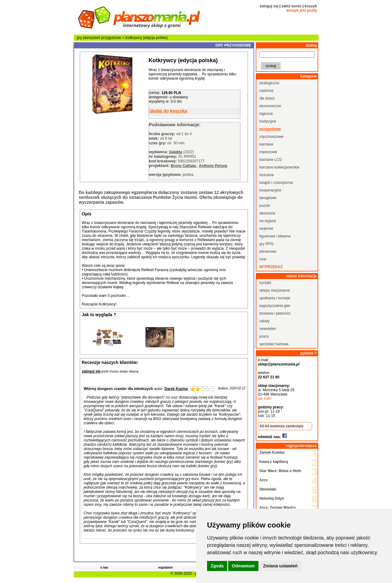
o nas (104, 568)
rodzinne (266, 91)
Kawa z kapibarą (274, 462)
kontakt (265, 283)
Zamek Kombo (272, 452)
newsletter (268, 329)
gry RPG (266, 244)
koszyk (311, 6)
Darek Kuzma (176, 389)
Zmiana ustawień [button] (280, 566)
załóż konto (291, 6)
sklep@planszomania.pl (279, 364)
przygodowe (111, 38)
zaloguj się (269, 6)
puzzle (265, 206)
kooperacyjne (270, 190)
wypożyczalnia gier (275, 306)
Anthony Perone (213, 166)
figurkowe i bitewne (275, 236)
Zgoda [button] (217, 566)
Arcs (264, 480)
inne (263, 259)
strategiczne (269, 83)
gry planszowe (89, 38)
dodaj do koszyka (169, 111)
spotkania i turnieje (275, 298)
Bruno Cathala (184, 166)
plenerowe (268, 252)
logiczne (266, 114)
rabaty (264, 321)
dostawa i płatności (275, 313)
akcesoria (267, 213)
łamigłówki (268, 198)
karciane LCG (271, 160)
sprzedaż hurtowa (274, 344)
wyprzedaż (271, 267)
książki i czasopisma (276, 183)
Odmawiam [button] (243, 566)
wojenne (266, 229)
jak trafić (265, 399)
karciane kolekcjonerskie (279, 167)
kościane (267, 175)
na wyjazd (268, 221)
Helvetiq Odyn (272, 498)
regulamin (165, 568)
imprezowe (268, 152)
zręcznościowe (271, 137)
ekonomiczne (270, 106)
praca (264, 336)
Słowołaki (268, 489)
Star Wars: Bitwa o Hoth (280, 471)
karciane (266, 144)
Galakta (176, 152)
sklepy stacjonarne (275, 290)
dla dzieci (267, 98)
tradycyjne (268, 121)
